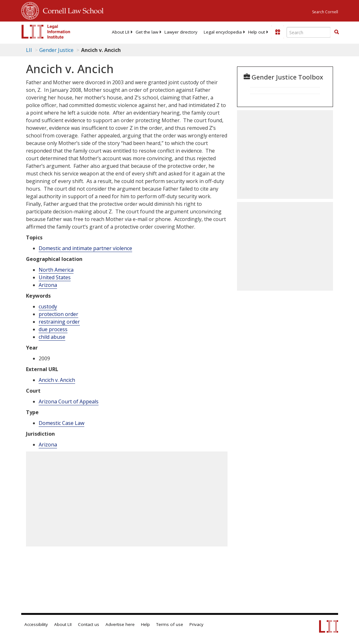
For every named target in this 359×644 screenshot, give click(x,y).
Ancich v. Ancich (57, 380)
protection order (58, 314)
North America (56, 270)
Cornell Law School (71, 10)
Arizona (48, 285)
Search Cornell (325, 12)
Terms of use (170, 624)
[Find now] (337, 32)
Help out (256, 32)
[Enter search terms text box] (309, 32)
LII (29, 50)
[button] (337, 32)
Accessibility (36, 624)
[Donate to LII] (278, 32)
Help (145, 624)
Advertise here (120, 624)
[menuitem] (121, 32)
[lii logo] (46, 32)
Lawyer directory (181, 32)
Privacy (196, 624)
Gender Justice (56, 50)
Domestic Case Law (61, 423)
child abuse (52, 337)
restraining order (59, 322)
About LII (121, 32)
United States (55, 277)
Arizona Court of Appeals (69, 401)
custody (48, 306)
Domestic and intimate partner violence (85, 248)
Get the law (147, 32)
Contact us (89, 624)
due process (53, 329)
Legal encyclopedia (223, 32)
